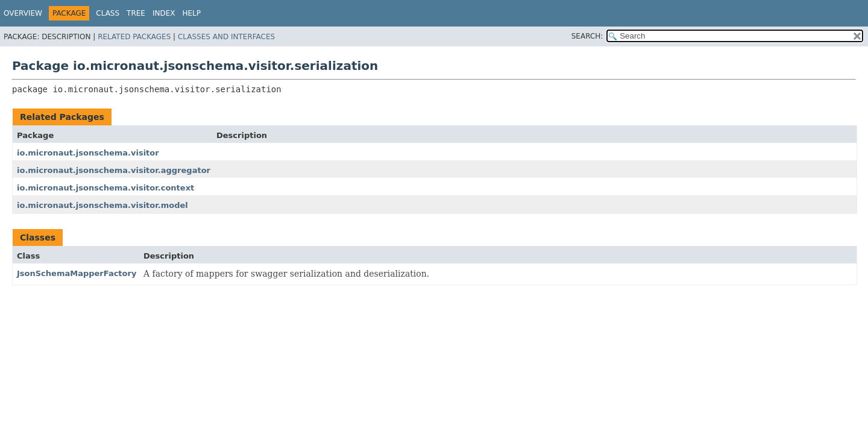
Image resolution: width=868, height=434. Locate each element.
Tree (136, 13)
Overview (23, 13)
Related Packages (134, 37)
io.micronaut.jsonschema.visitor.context (105, 188)
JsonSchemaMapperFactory (77, 273)
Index (164, 13)
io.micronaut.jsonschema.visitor (88, 153)
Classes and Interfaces (226, 37)
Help (192, 13)
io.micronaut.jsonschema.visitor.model (102, 205)
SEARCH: (587, 36)
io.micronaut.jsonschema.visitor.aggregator (114, 170)
